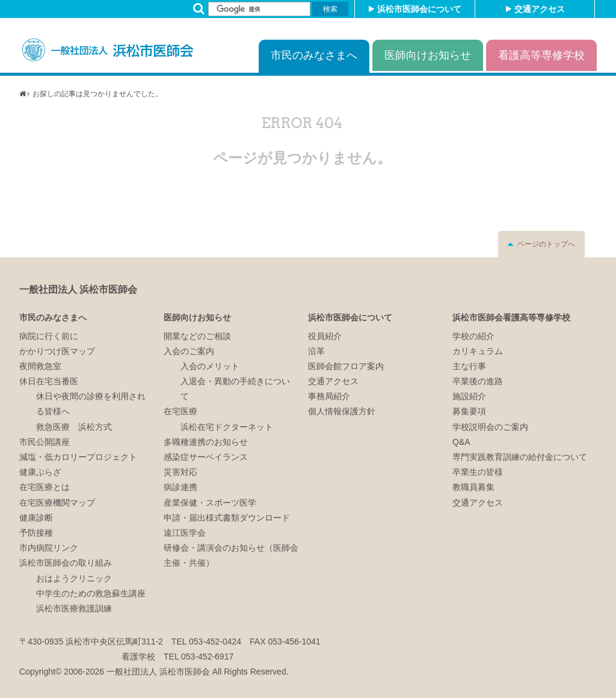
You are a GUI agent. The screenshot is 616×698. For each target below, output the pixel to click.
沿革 (316, 351)
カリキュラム (478, 351)
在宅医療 (180, 411)
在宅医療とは (45, 487)
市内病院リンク (49, 548)
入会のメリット (210, 366)
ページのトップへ (546, 244)
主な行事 (469, 366)
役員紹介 (325, 336)
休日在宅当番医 (49, 381)
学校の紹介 (473, 336)
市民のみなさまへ (314, 55)
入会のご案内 (189, 351)
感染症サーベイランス (206, 457)
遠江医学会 (185, 533)
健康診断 (36, 518)
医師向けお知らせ (428, 55)
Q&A (461, 442)
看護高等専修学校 (541, 55)
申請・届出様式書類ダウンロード (227, 518)
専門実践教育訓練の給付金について (520, 457)
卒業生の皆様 (478, 472)
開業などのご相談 (197, 336)
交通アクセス (540, 9)
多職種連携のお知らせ (206, 442)
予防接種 (36, 533)
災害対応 (180, 472)
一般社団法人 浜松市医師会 (78, 289)
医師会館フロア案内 (346, 366)
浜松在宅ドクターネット (227, 427)
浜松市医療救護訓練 (74, 608)
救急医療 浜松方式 (74, 427)
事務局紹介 (329, 396)
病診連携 (180, 487)
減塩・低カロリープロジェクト (78, 457)
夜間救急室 (40, 366)
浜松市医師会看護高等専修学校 (511, 317)
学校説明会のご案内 (490, 427)
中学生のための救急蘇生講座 (91, 593)
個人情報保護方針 (342, 411)
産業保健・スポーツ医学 (210, 503)
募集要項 (469, 411)
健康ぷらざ (40, 472)
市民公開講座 (45, 442)
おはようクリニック (74, 578)
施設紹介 (469, 396)
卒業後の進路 (478, 381)
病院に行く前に (49, 336)
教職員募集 (473, 487)
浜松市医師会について (419, 9)
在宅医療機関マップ (57, 503)
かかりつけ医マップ (57, 351)
